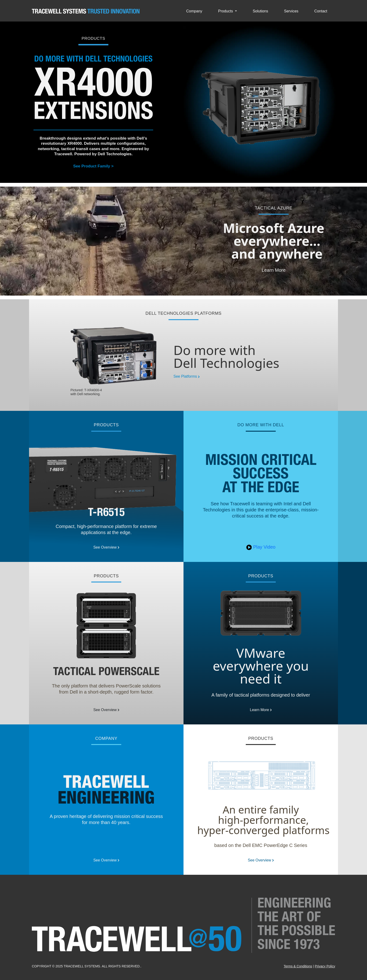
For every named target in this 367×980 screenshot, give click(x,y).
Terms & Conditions (298, 966)
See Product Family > (93, 166)
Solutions (261, 11)
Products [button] (226, 11)
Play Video (261, 547)
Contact (321, 11)
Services (291, 11)
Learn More (274, 270)
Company (194, 11)
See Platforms (187, 376)
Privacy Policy (325, 966)
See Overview (106, 547)
